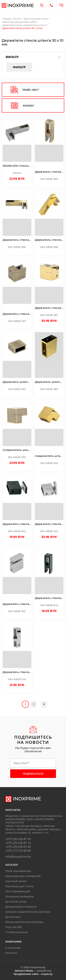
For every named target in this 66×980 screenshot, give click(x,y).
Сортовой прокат (16, 881)
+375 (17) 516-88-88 (18, 851)
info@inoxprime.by (18, 857)
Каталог (18, 19)
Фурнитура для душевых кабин (20, 22)
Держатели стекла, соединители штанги (24, 25)
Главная (7, 19)
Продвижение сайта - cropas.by (33, 974)
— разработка (33, 971)
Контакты (11, 953)
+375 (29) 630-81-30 (18, 847)
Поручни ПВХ (14, 927)
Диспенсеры (13, 917)
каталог (22, 106)
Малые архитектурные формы (24, 922)
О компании (13, 948)
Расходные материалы (20, 896)
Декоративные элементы (21, 907)
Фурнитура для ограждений (23, 876)
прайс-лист (25, 90)
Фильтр (19, 67)
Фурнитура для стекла (36, 19)
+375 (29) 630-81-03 (18, 839)
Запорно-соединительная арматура (28, 912)
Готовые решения (16, 932)
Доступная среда (16, 901)
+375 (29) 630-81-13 (18, 843)
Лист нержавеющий (18, 891)
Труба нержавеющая (18, 871)
